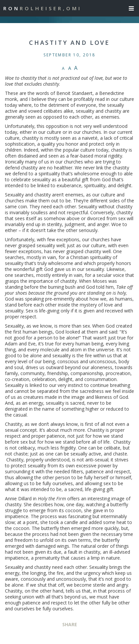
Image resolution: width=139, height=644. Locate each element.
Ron (42, 8)
